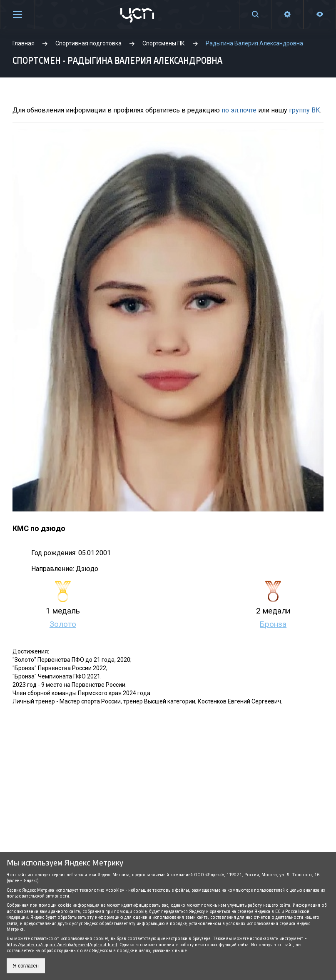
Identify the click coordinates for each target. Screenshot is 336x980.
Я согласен (26, 966)
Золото (63, 624)
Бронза (273, 624)
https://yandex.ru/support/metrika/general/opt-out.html (62, 945)
